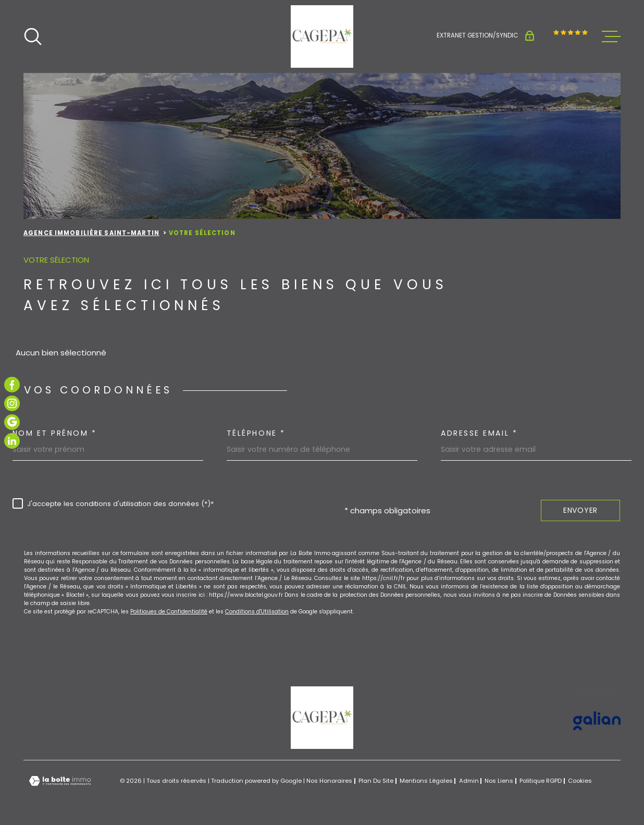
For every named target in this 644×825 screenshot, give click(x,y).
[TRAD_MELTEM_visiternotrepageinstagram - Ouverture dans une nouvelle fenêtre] (12, 403)
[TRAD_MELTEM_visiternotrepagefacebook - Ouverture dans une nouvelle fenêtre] (12, 385)
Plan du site (376, 781)
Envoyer (580, 510)
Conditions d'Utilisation (257, 612)
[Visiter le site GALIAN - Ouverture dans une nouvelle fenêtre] (597, 721)
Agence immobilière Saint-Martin (91, 233)
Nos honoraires (329, 781)
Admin (469, 781)
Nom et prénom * (55, 433)
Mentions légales (426, 781)
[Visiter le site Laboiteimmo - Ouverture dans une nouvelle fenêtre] (60, 781)
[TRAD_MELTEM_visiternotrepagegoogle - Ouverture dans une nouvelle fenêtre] (12, 422)
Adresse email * (479, 433)
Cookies (580, 781)
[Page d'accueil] (322, 36)
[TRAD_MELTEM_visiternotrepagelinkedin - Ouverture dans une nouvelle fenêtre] (12, 441)
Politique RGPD (541, 781)
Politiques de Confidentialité (169, 612)
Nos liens (499, 781)
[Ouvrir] (33, 36)
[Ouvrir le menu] (611, 36)
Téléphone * (256, 433)
